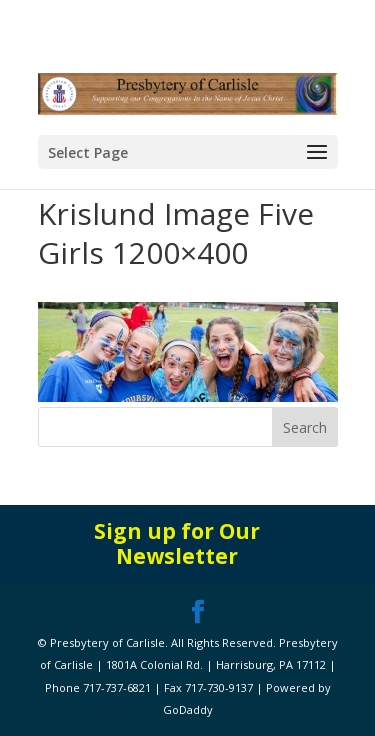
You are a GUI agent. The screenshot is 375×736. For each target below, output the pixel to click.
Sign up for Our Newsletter (177, 543)
